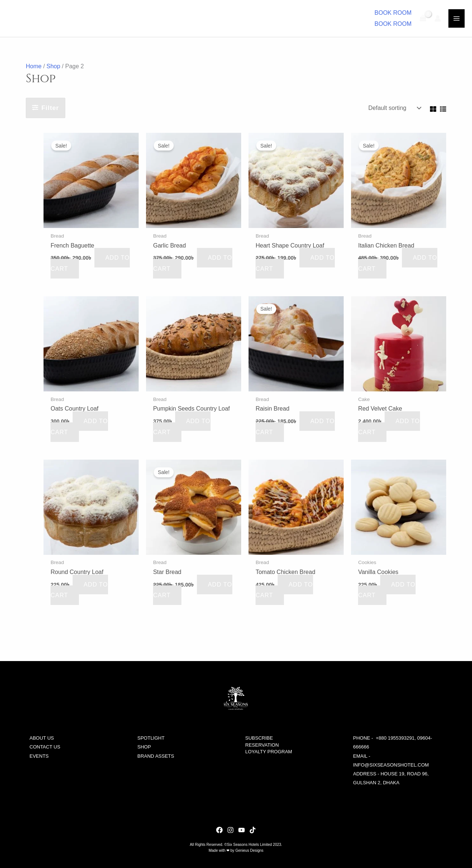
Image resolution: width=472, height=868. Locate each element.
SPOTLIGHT (151, 738)
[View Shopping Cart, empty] (423, 19)
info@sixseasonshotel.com (391, 765)
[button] (393, 13)
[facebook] (253, 830)
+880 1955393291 (395, 738)
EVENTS (39, 756)
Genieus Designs (249, 850)
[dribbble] (230, 830)
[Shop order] (393, 108)
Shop (53, 66)
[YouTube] (242, 830)
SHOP (144, 747)
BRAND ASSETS (156, 756)
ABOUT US (42, 738)
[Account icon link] (438, 18)
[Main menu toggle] (457, 18)
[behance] (219, 830)
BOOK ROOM (393, 24)
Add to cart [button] (79, 427)
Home (34, 66)
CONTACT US (45, 747)
